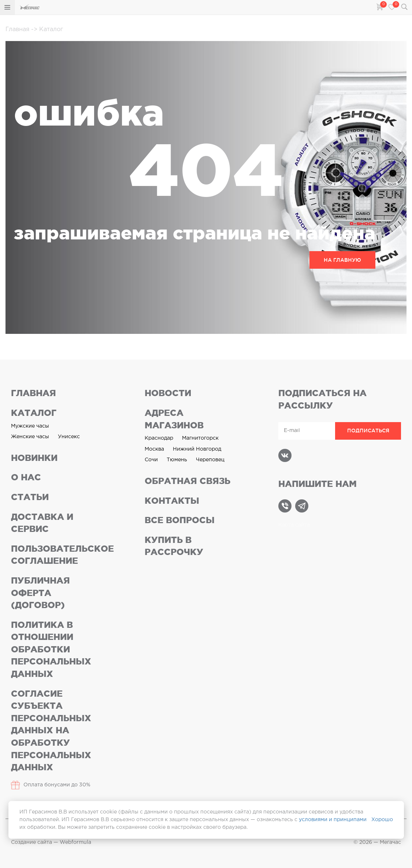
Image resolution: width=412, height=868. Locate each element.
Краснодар (159, 438)
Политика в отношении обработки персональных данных (51, 649)
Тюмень (177, 460)
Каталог (47, 29)
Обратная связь (188, 481)
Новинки (34, 458)
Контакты (172, 501)
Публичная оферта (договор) (40, 593)
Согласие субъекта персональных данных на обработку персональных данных (51, 731)
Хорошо (382, 820)
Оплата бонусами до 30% (51, 785)
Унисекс (69, 437)
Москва (154, 449)
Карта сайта (294, 525)
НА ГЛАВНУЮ (342, 260)
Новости (168, 393)
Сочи (151, 460)
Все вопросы (180, 520)
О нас (26, 477)
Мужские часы (30, 426)
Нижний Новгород (197, 449)
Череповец (210, 460)
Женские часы (30, 437)
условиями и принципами (333, 820)
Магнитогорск (200, 438)
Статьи (30, 497)
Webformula (75, 842)
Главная (18, 29)
